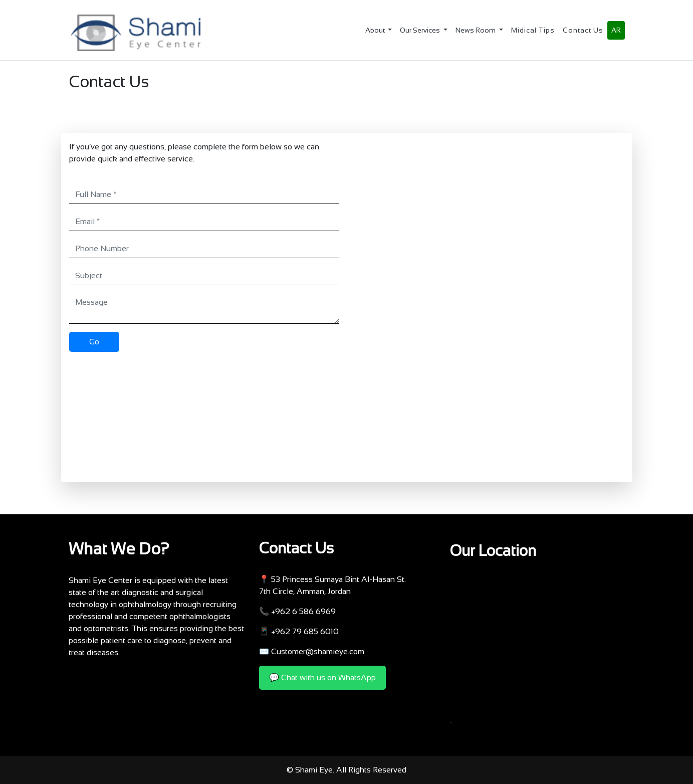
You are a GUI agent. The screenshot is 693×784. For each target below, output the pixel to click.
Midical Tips (533, 30)
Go (94, 342)
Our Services (421, 30)
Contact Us (583, 30)
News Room (476, 30)
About (376, 30)
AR (616, 30)
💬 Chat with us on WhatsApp (322, 677)
